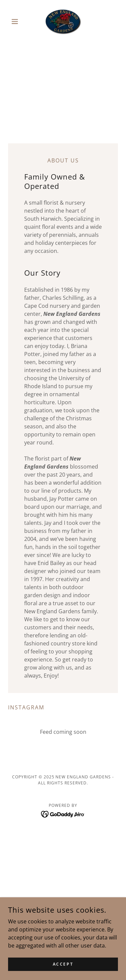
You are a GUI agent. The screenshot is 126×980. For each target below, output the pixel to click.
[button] (16, 21)
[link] (63, 21)
